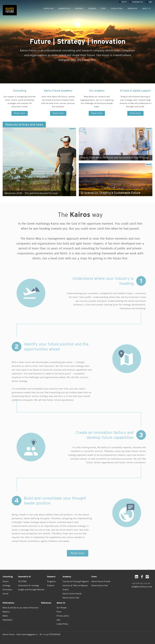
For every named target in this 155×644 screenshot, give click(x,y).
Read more (20, 113)
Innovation (7, 590)
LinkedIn (137, 577)
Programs (51, 581)
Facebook (142, 577)
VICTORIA (22, 581)
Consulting (8, 577)
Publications (8, 603)
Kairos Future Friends (72, 594)
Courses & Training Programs (76, 581)
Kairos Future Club (71, 598)
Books (5, 616)
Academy (67, 577)
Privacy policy (63, 616)
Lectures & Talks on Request (75, 586)
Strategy (6, 586)
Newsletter (8, 620)
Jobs (59, 620)
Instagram (147, 577)
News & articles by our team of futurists (21, 608)
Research (51, 577)
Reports (6, 612)
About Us (61, 603)
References (46, 603)
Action (6, 594)
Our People (62, 608)
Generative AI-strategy (29, 586)
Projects (51, 586)
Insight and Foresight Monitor (31, 590)
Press (59, 612)
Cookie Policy (62, 624)
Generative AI (24, 577)
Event (94, 577)
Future (6, 581)
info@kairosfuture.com (142, 587)
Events (66, 590)
